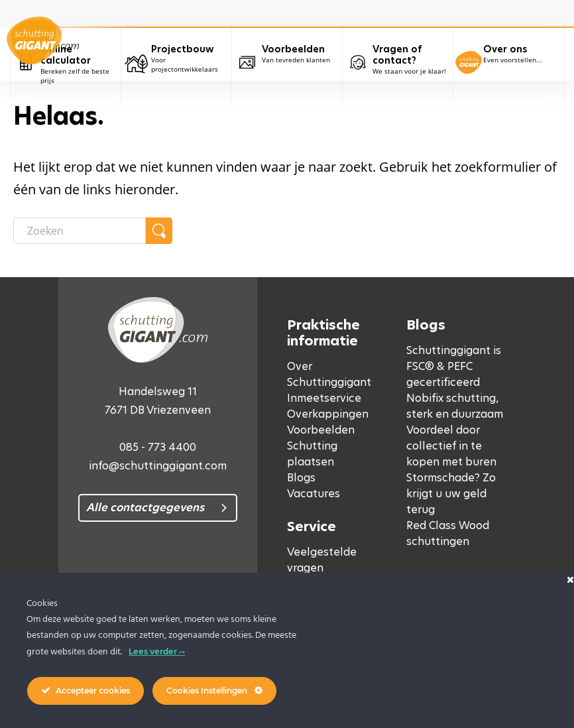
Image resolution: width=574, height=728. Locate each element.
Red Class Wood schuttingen (448, 533)
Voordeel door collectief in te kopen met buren (451, 446)
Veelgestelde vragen (322, 560)
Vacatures (314, 494)
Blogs (301, 478)
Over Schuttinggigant (329, 374)
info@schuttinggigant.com (158, 466)
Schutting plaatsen (312, 454)
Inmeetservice (324, 398)
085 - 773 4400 (158, 447)
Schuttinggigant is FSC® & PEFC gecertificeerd (454, 366)
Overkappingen (328, 414)
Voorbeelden (321, 430)
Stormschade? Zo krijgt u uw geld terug (451, 494)
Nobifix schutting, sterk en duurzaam (455, 406)
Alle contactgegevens (145, 508)
